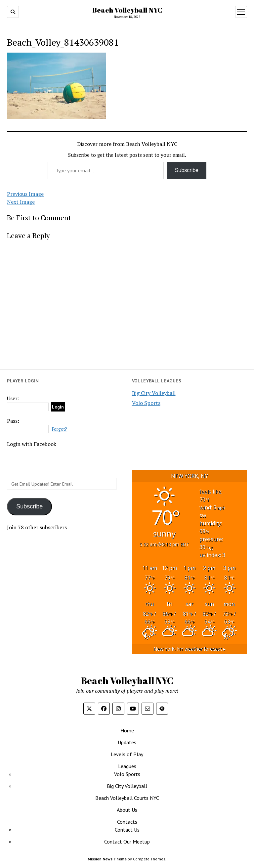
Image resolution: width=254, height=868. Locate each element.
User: (13, 398)
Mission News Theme (107, 859)
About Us (127, 810)
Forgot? (60, 429)
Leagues (127, 766)
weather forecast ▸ (190, 649)
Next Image (21, 202)
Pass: (13, 421)
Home (127, 730)
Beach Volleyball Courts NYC (127, 798)
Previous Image (25, 194)
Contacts (127, 822)
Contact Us (127, 830)
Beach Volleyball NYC (127, 10)
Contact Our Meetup (127, 842)
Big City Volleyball (154, 393)
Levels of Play (127, 754)
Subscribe (187, 170)
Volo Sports (146, 403)
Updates (127, 742)
